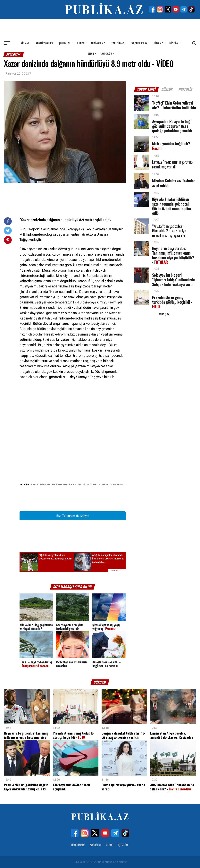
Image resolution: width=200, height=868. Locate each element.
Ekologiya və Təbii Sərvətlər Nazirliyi (59, 485)
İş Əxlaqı (123, 845)
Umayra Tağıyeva (111, 485)
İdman (90, 53)
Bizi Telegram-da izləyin (73, 516)
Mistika (174, 43)
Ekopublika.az (139, 43)
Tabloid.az (118, 43)
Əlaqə (110, 845)
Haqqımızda (78, 845)
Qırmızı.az (64, 43)
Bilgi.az (158, 43)
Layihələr (106, 53)
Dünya (80, 43)
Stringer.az (98, 43)
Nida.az (25, 43)
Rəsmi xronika (44, 43)
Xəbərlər (96, 845)
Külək (92, 485)
